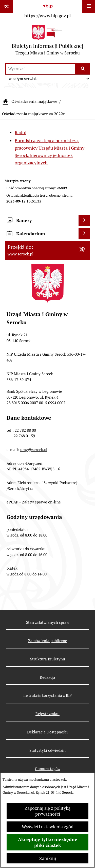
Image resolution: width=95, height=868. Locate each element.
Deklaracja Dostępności (48, 732)
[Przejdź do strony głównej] (48, 41)
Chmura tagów (48, 769)
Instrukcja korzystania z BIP (48, 695)
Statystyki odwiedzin (48, 750)
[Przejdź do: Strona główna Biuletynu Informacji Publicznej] (6, 102)
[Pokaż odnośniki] (6, 6)
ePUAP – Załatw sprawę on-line (34, 502)
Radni (21, 132)
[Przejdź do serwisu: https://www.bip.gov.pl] (48, 10)
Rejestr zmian (48, 714)
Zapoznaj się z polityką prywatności (48, 811)
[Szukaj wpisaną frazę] (83, 69)
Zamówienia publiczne (48, 641)
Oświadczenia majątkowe (34, 101)
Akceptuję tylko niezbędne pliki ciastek (48, 842)
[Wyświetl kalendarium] (84, 234)
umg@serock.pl (34, 450)
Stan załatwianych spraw (48, 622)
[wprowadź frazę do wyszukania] (41, 69)
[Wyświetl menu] (89, 6)
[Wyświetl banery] (84, 220)
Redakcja (48, 677)
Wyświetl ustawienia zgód (48, 827)
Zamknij (48, 858)
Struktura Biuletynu (48, 659)
